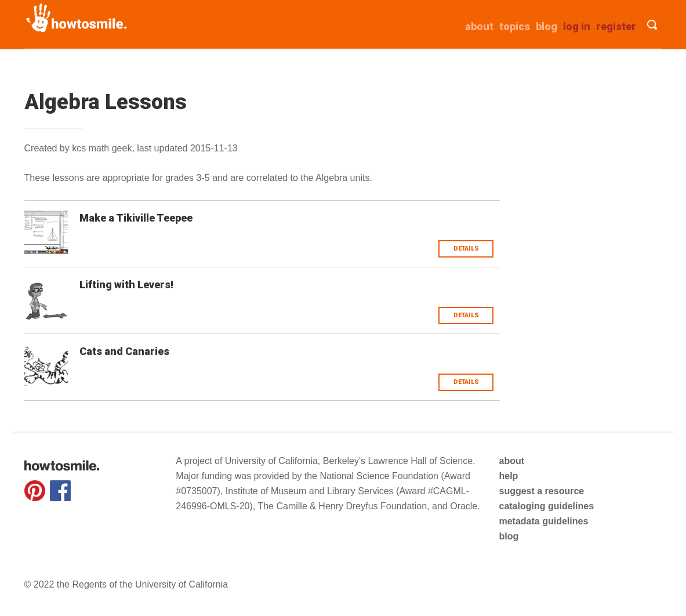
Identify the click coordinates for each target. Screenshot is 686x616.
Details (466, 249)
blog (509, 536)
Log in (577, 26)
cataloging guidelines (546, 506)
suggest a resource (541, 491)
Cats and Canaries (124, 351)
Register (616, 26)
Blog (547, 26)
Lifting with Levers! (126, 285)
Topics (515, 26)
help (508, 476)
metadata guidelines (543, 521)
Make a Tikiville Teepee (136, 218)
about (479, 26)
